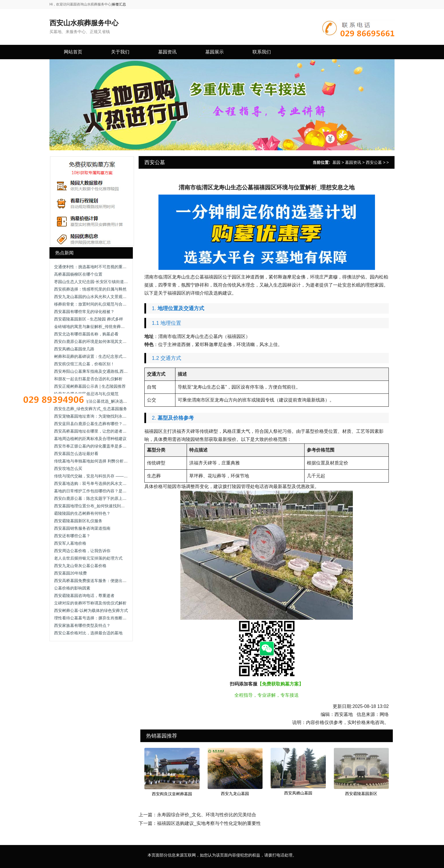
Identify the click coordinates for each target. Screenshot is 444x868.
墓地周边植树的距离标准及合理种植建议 (90, 439)
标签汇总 (119, 4)
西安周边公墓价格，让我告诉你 (82, 551)
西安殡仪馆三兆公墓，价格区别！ (84, 364)
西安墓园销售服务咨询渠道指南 (82, 528)
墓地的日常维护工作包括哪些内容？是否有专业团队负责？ (106, 491)
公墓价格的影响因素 (72, 588)
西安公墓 (374, 162)
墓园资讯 (353, 162)
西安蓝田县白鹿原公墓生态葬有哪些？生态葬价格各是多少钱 (108, 424)
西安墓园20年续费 (70, 573)
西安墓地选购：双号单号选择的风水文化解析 (94, 483)
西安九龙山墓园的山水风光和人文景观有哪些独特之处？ (104, 297)
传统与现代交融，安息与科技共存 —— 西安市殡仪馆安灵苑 (108, 476)
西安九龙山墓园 (235, 794)
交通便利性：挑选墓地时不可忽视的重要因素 (94, 267)
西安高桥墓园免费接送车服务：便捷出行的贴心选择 (100, 581)
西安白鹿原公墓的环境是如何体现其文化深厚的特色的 (102, 341)
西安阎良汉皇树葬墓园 (172, 794)
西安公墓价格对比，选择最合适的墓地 (88, 633)
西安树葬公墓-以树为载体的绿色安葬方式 (91, 610)
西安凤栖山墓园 (298, 793)
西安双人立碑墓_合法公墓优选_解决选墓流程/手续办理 (103, 401)
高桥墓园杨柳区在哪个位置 (78, 274)
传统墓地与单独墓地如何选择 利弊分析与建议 (95, 461)
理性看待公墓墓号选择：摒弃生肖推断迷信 (92, 618)
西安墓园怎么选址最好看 (76, 454)
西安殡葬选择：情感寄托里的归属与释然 (90, 289)
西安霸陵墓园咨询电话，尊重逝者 (84, 596)
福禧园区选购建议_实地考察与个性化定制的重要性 (209, 823)
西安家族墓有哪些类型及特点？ (82, 625)
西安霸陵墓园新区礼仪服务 (78, 521)
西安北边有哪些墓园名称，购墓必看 (86, 334)
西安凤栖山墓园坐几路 (74, 349)
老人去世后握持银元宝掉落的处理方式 (88, 558)
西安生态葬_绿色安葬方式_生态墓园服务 (91, 409)
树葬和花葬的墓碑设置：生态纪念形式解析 (92, 356)
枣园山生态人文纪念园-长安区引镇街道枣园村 (95, 282)
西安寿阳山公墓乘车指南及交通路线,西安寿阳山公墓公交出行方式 (113, 371)
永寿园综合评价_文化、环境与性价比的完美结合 (207, 815)
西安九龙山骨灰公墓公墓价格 (80, 566)
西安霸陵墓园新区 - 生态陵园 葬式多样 (89, 319)
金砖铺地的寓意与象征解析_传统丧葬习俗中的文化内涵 (104, 327)
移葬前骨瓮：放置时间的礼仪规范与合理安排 (94, 304)
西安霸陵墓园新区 (361, 794)
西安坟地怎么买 (68, 468)
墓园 (336, 162)
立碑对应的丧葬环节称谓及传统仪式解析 (90, 603)
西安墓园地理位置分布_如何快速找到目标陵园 (95, 506)
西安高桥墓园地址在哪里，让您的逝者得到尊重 (96, 431)
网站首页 (73, 52)
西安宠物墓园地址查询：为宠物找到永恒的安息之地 (100, 416)
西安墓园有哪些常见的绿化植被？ (84, 312)
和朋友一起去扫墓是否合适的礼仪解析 (88, 379)
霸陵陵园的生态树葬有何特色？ (82, 513)
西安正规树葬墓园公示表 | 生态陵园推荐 (90, 386)
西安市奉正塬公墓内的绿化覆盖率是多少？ (92, 446)
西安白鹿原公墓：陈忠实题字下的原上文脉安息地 (98, 498)
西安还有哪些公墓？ (72, 536)
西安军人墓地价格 (70, 543)
